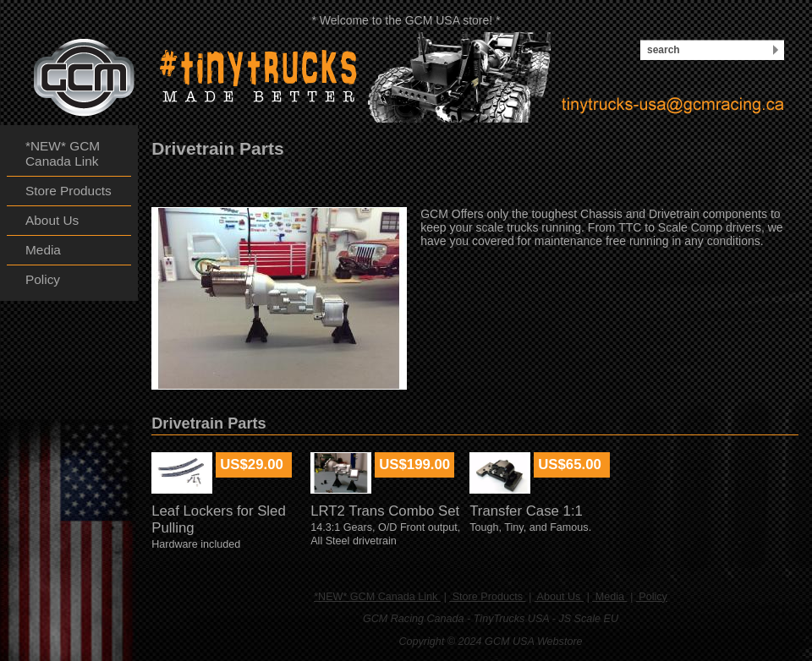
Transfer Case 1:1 (526, 511)
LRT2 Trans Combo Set (385, 511)
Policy (652, 597)
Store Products (487, 597)
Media (609, 597)
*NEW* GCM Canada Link (377, 597)
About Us (559, 597)
